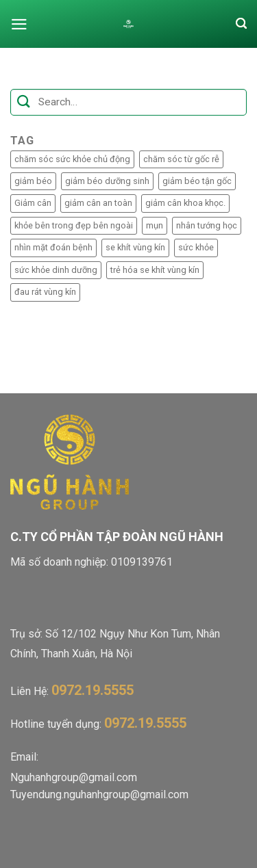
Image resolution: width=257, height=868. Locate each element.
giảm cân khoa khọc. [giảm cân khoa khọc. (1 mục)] (185, 203)
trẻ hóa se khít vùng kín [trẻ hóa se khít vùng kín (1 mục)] (155, 270)
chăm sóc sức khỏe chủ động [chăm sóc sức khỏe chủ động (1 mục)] (72, 159)
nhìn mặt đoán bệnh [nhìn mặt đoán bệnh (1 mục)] (53, 247)
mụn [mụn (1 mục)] (155, 225)
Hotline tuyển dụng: (98, 724)
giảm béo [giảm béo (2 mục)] (33, 181)
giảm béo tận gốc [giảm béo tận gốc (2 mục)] (197, 181)
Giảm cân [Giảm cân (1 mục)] (33, 203)
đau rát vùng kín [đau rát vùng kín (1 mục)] (45, 292)
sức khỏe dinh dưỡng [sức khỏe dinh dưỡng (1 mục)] (56, 270)
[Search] (241, 24)
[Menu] (19, 24)
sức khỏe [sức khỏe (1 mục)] (196, 247)
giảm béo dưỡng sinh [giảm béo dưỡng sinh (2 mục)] (107, 181)
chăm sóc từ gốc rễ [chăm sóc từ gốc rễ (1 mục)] (181, 159)
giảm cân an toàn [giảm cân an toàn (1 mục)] (98, 203)
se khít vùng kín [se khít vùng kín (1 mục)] (135, 247)
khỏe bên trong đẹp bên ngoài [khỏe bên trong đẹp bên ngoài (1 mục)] (74, 225)
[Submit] (24, 102)
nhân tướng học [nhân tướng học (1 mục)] (207, 225)
